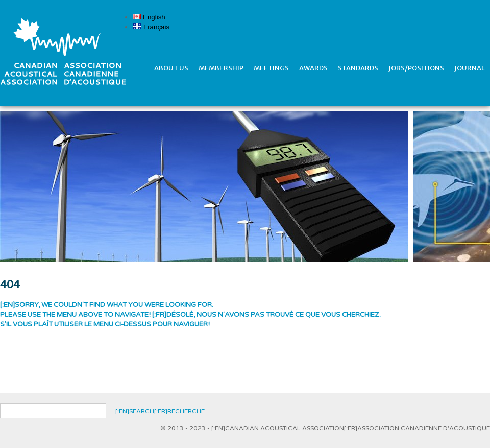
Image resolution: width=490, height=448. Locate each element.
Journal (470, 68)
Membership (221, 68)
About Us (171, 68)
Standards (358, 68)
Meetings (271, 68)
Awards (313, 68)
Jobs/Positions (416, 68)
